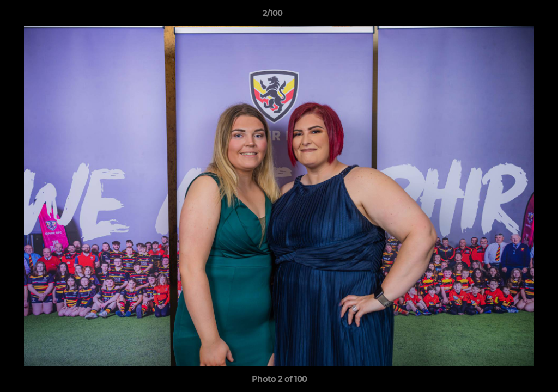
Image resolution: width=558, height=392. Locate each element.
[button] (512, 16)
